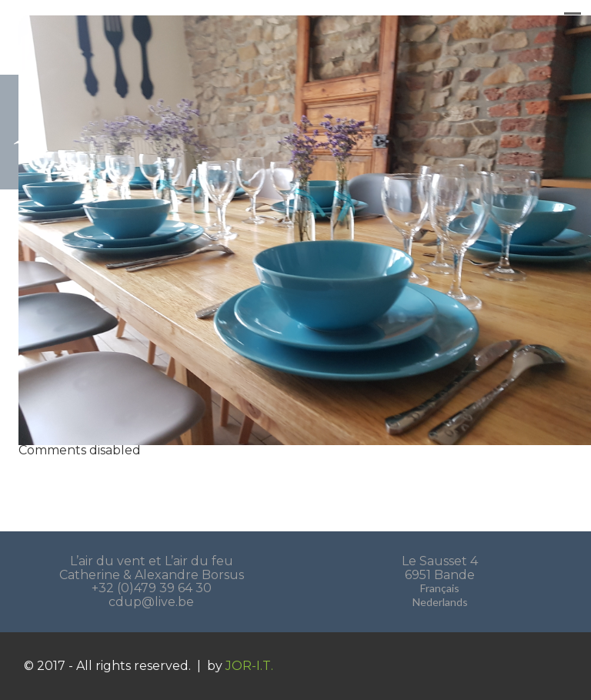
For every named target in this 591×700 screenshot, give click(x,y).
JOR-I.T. (258, 666)
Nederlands (440, 602)
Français (440, 588)
